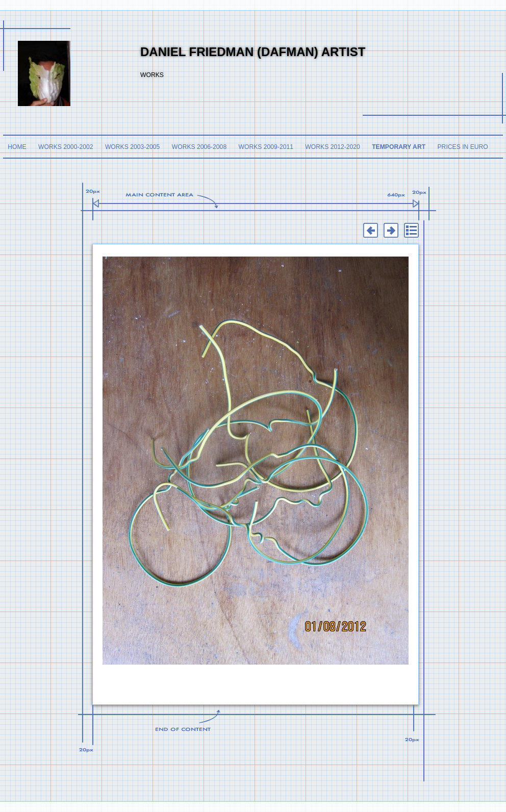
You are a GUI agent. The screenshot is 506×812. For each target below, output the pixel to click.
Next (391, 231)
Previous (370, 231)
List (411, 231)
